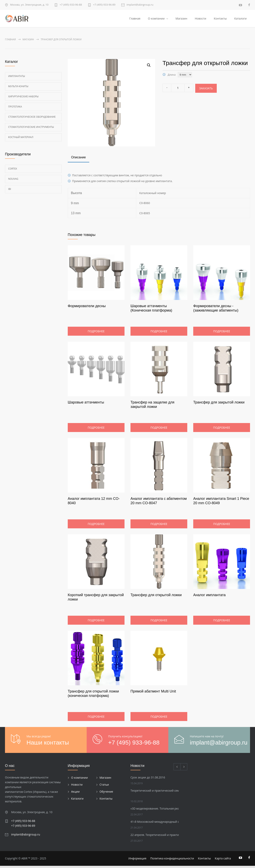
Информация (137, 861)
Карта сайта (223, 861)
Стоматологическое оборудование (32, 119)
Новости (201, 19)
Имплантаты (17, 78)
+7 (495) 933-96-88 (71, 5)
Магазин (181, 19)
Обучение (106, 794)
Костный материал (21, 139)
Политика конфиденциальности (172, 861)
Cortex (13, 171)
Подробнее (96, 333)
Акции (75, 794)
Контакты (220, 19)
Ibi (10, 191)
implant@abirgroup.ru (140, 5)
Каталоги (240, 19)
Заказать (206, 90)
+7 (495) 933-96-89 (104, 5)
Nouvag (13, 181)
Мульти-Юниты (18, 88)
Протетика (15, 109)
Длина (172, 77)
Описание (78, 159)
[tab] (78, 160)
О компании (156, 19)
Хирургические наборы (23, 98)
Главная (135, 19)
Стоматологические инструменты (31, 129)
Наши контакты (48, 745)
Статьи (104, 787)
